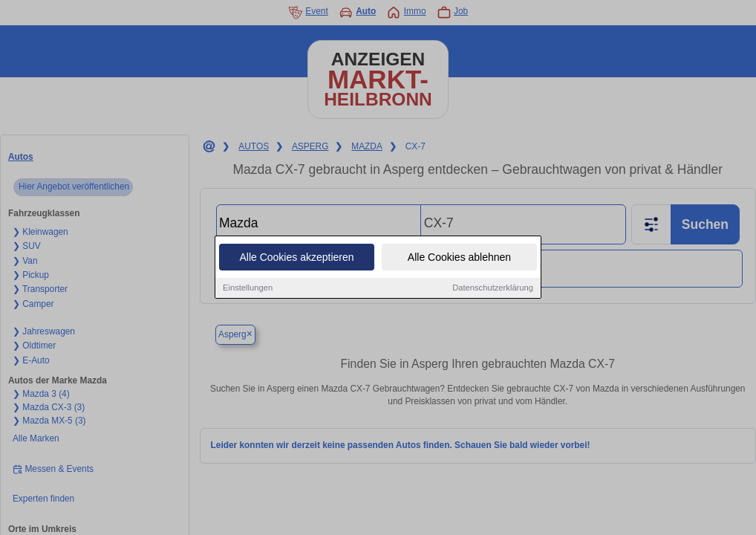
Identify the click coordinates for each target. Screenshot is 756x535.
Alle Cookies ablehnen (459, 257)
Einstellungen (248, 288)
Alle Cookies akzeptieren (296, 257)
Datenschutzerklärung (493, 288)
